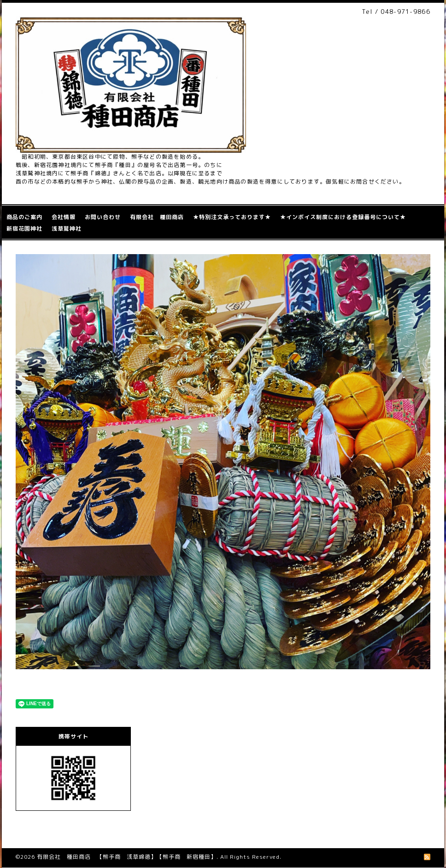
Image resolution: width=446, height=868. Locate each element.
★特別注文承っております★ (232, 217)
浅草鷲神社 (67, 229)
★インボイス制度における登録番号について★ (343, 217)
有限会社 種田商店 (157, 217)
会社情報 (64, 217)
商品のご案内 (24, 217)
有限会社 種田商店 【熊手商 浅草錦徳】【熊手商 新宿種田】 (127, 857)
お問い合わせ (103, 217)
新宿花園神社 (24, 229)
